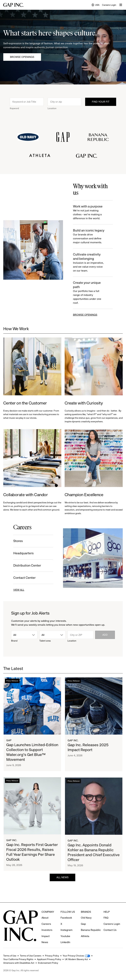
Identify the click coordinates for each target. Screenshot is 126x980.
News (45, 936)
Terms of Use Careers (31, 956)
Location (52, 113)
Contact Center (20, 578)
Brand (14, 641)
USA (95, 5)
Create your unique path (94, 293)
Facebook (66, 912)
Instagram (67, 924)
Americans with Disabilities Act (19, 963)
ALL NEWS (63, 882)
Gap (9, 751)
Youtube (65, 930)
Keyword (14, 113)
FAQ (106, 912)
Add (105, 635)
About (45, 912)
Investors (47, 924)
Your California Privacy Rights (18, 959)
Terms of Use (10, 956)
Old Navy (86, 912)
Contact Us (110, 924)
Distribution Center (22, 565)
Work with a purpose (94, 212)
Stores (13, 541)
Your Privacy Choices (73, 956)
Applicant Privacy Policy (49, 959)
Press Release (12, 692)
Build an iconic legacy (94, 236)
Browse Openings (22, 57)
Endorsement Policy (48, 963)
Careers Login (109, 5)
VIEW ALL (14, 590)
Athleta (85, 930)
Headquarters (19, 553)
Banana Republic (91, 924)
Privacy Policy (52, 956)
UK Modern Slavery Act (76, 959)
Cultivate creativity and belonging (94, 263)
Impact (46, 930)
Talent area (45, 641)
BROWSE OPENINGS (90, 315)
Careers (46, 918)
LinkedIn (65, 936)
